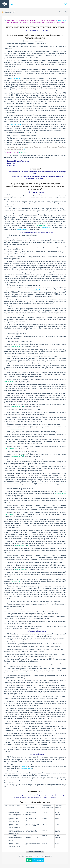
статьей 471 (36, 290)
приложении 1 (41, 225)
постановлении (16, 78)
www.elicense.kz (22, 229)
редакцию (23, 152)
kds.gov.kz (24, 766)
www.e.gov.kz (46, 227)
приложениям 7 (16, 456)
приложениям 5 (16, 407)
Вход (29, 860)
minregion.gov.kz (27, 768)
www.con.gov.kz (25, 673)
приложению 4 (9, 382)
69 (25, 149)
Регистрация (38, 860)
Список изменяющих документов (35, 41)
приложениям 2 (16, 346)
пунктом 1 (62, 20)
